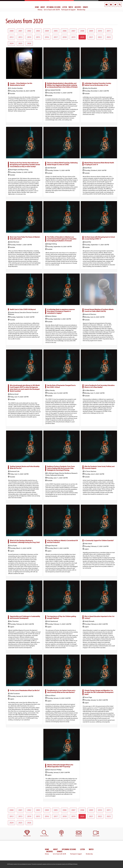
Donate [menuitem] (85, 7)
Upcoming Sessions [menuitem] (54, 7)
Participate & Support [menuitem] (69, 10)
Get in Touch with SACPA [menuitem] (52, 10)
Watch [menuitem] (71, 7)
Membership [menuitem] (81, 10)
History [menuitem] (40, 10)
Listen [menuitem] (65, 7)
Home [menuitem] (37, 7)
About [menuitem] (43, 7)
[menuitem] (27, 833)
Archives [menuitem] (78, 7)
